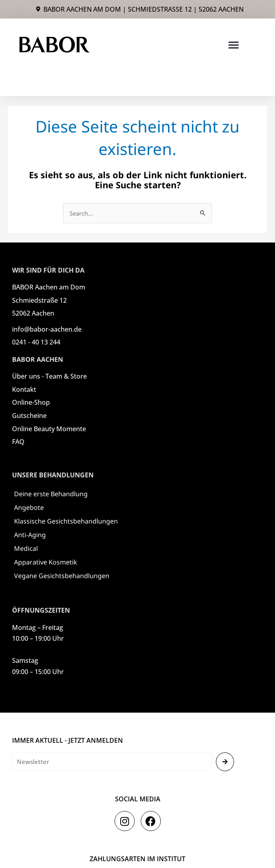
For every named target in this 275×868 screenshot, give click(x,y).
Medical (26, 548)
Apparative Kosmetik (46, 562)
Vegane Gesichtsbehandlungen (62, 576)
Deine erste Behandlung (51, 494)
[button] (234, 45)
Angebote (29, 507)
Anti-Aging (30, 535)
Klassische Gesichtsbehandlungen (66, 521)
